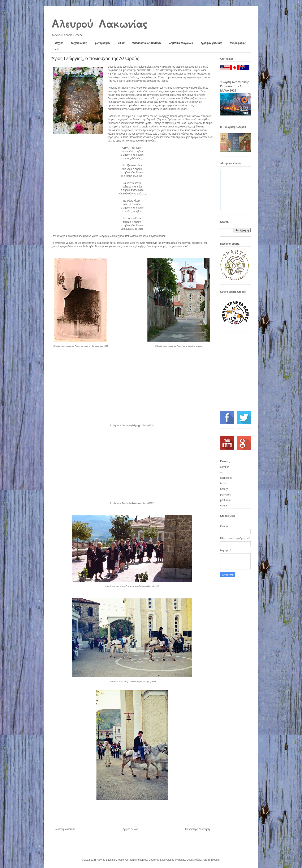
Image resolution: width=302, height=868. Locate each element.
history (224, 489)
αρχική (59, 43)
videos (224, 506)
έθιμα (121, 43)
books (224, 484)
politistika (225, 500)
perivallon (226, 495)
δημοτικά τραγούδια (181, 43)
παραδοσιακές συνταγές (147, 43)
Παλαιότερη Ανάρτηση (197, 829)
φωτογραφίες (103, 43)
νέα (57, 49)
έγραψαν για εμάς (212, 43)
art (222, 472)
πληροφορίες (238, 43)
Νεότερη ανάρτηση (65, 829)
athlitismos (226, 478)
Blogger (215, 860)
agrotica (225, 467)
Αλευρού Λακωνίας (99, 24)
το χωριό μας (79, 43)
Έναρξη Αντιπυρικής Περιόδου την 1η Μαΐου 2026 (235, 86)
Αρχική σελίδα (130, 829)
